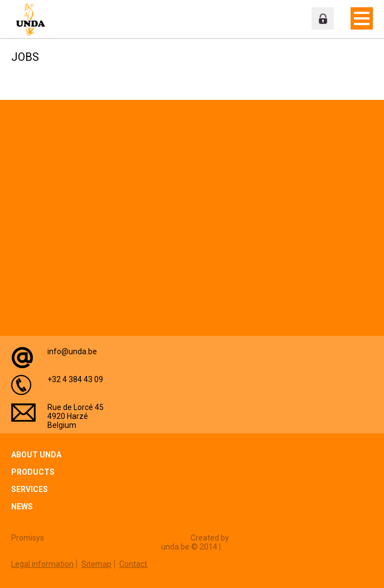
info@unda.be (72, 351)
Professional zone (323, 18)
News (22, 507)
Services (30, 489)
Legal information (42, 564)
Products (33, 472)
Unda (33, 20)
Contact (133, 564)
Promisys (28, 538)
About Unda (36, 455)
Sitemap (96, 564)
